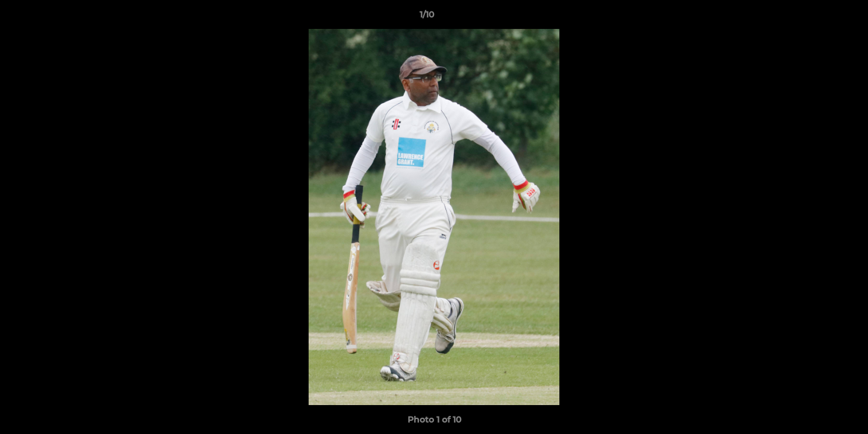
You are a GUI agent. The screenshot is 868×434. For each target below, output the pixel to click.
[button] (817, 17)
